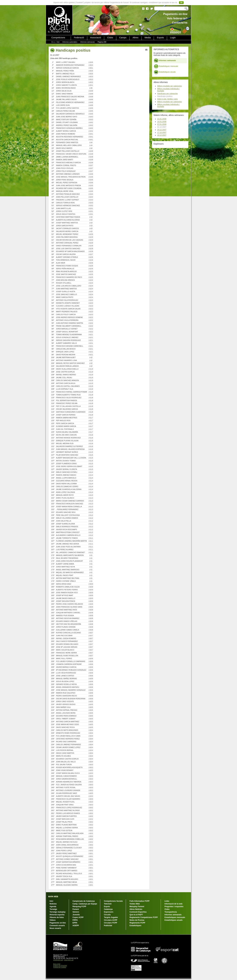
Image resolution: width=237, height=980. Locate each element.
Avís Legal (57, 964)
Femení (76, 909)
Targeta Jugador (111, 917)
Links (167, 901)
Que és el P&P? (136, 915)
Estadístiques (135, 926)
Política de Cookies (60, 967)
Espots (160, 38)
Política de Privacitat (60, 966)
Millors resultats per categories (170, 86)
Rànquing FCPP (79, 907)
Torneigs (53, 909)
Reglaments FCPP (137, 923)
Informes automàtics (70, 42)
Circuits (107, 915)
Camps (123, 38)
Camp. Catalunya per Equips (85, 904)
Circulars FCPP (110, 923)
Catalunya (108, 909)
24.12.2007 (162, 130)
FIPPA (75, 920)
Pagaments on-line (58, 923)
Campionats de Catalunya (84, 901)
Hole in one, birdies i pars (167, 99)
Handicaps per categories (167, 94)
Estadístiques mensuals (166, 66)
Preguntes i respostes (174, 907)
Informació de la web (173, 904)
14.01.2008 (162, 122)
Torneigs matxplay (58, 912)
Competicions (58, 38)
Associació (96, 38)
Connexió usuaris (57, 926)
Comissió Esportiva (138, 912)
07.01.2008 (162, 124)
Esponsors (109, 912)
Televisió (108, 904)
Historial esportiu (57, 915)
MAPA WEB (53, 897)
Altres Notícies (136, 909)
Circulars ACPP (110, 920)
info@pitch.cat (58, 960)
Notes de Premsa (137, 920)
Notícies (53, 904)
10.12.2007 (162, 135)
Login (173, 38)
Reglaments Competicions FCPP (144, 917)
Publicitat (108, 926)
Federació (79, 38)
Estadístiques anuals (165, 72)
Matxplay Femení (137, 907)
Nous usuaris (55, 928)
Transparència (171, 912)
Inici (58, 42)
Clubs (110, 38)
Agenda (53, 907)
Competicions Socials (113, 901)
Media (148, 38)
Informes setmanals (88, 42)
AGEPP (76, 926)
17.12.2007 (162, 132)
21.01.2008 (162, 119)
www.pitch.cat (69, 960)
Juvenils (76, 915)
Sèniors (76, 912)
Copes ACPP (78, 917)
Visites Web (135, 904)
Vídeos (53, 920)
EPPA (75, 923)
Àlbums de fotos (57, 917)
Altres (135, 38)
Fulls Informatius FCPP (140, 901)
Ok (181, 3)
